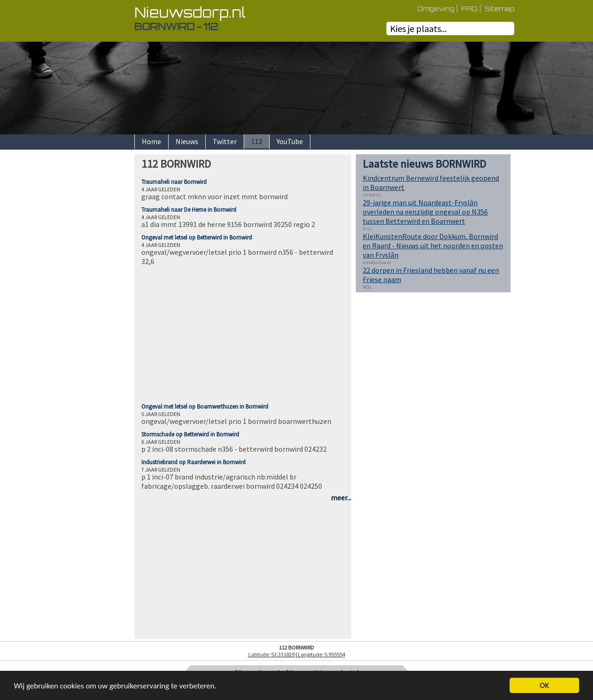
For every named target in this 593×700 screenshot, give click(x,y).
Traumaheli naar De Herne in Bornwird (189, 210)
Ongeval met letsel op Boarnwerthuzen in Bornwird (205, 407)
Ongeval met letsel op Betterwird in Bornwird (197, 237)
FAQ (470, 9)
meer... (341, 498)
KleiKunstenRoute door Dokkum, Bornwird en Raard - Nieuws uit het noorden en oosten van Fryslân (433, 246)
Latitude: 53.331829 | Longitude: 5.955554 (297, 654)
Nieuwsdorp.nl (190, 12)
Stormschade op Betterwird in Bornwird (190, 434)
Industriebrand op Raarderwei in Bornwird (193, 462)
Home (151, 141)
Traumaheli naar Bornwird (174, 182)
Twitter (225, 141)
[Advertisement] (102, 293)
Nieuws (187, 141)
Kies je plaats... (418, 28)
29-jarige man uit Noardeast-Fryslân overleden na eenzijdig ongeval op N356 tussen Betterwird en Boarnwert (425, 212)
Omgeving (436, 9)
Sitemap (499, 9)
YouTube (290, 141)
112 (257, 141)
